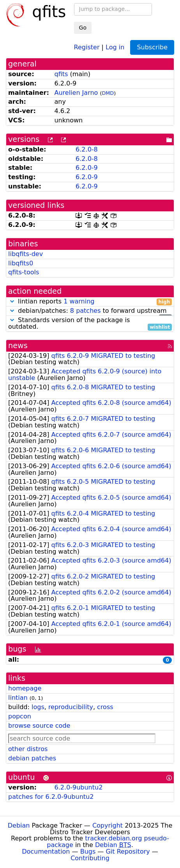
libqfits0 (21, 263)
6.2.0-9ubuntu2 (78, 787)
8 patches (86, 311)
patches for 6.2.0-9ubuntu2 (51, 797)
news (18, 346)
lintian (18, 698)
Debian (19, 825)
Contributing (90, 858)
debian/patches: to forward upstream (90, 311)
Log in (115, 47)
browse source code (39, 726)
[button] (12, 301)
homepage (25, 688)
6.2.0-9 (87, 168)
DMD (108, 93)
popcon (20, 716)
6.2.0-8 (87, 149)
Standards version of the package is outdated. (90, 324)
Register (87, 47)
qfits (61, 74)
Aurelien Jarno (76, 93)
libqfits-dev (26, 254)
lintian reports (90, 302)
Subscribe (152, 47)
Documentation (46, 851)
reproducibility (71, 707)
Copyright (108, 825)
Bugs (88, 851)
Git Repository (128, 851)
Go (83, 28)
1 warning (79, 301)
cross (105, 707)
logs (38, 707)
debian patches (32, 758)
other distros (28, 749)
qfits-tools (24, 272)
